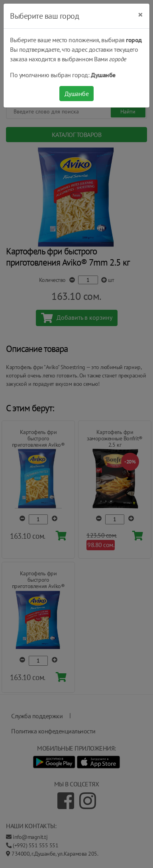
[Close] (140, 15)
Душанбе (77, 94)
